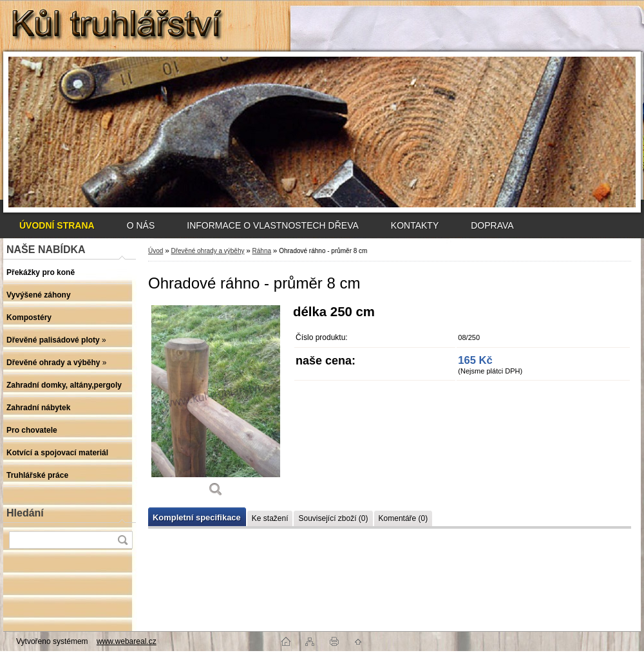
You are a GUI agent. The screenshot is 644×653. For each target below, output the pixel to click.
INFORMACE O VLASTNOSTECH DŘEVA (273, 225)
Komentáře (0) (403, 518)
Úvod (156, 251)
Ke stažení (270, 518)
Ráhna (262, 251)
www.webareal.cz (127, 641)
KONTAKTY (415, 225)
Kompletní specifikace (197, 517)
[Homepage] (57, 225)
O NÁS (141, 225)
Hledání (25, 513)
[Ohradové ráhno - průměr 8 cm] (216, 405)
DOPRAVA (492, 225)
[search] (122, 540)
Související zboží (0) (333, 518)
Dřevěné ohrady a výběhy (207, 251)
